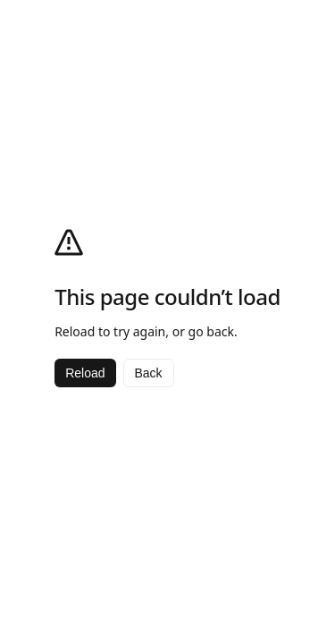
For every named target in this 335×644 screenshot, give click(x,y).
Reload (85, 373)
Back (149, 373)
